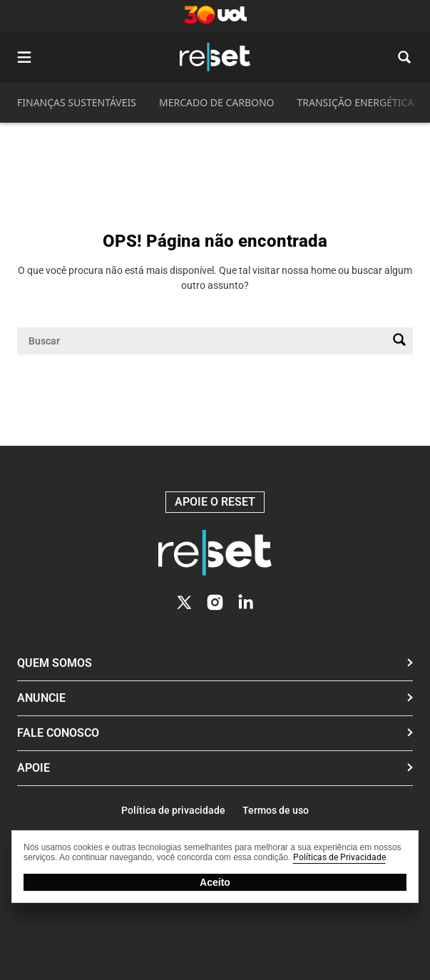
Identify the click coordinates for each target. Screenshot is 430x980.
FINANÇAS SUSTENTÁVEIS (77, 102)
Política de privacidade (173, 810)
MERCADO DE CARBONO (217, 102)
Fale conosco (58, 733)
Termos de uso (276, 810)
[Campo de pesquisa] (204, 341)
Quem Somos (55, 663)
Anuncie (41, 698)
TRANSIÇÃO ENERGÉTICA (356, 102)
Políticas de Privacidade (339, 857)
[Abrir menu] (24, 57)
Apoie (34, 768)
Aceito (215, 882)
